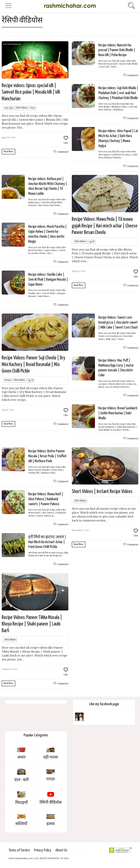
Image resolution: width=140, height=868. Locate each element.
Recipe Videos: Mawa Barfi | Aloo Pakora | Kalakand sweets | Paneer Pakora (46, 499)
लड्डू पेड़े (92, 242)
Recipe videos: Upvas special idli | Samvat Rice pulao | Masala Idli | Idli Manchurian (31, 92)
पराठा (51, 779)
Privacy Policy (43, 850)
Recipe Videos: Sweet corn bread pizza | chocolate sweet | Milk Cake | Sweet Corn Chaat (118, 323)
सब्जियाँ (21, 824)
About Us (61, 850)
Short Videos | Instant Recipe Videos (102, 492)
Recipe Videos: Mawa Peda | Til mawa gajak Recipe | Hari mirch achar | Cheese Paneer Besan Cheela (105, 226)
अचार (21, 757)
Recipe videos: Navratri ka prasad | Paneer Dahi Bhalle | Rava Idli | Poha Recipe (117, 50)
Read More (8, 152)
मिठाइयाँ (8, 380)
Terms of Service (19, 850)
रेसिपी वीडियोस (22, 108)
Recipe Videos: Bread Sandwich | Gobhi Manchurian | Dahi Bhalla (118, 413)
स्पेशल (33, 108)
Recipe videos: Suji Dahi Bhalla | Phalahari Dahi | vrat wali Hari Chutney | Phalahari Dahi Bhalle (118, 93)
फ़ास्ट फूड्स (9, 108)
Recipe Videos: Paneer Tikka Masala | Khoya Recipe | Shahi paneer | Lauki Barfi (32, 624)
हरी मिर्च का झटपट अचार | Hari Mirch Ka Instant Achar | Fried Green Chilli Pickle (47, 542)
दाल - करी (21, 780)
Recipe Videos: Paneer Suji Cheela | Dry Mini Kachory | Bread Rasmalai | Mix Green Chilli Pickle (33, 364)
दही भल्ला (51, 757)
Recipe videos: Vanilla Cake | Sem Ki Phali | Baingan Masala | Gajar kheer (48, 280)
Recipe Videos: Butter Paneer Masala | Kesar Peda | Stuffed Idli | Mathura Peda (47, 456)
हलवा (51, 824)
